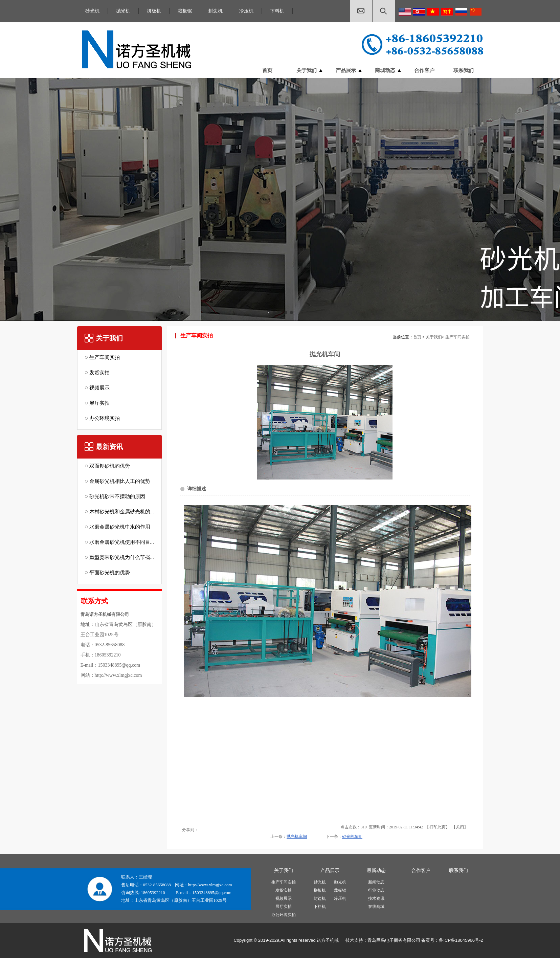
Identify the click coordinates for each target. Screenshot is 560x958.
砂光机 (92, 11)
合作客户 (421, 871)
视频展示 (284, 898)
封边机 (216, 11)
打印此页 (438, 827)
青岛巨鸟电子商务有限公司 (394, 940)
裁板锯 (185, 11)
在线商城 (376, 907)
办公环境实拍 (284, 915)
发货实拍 (284, 890)
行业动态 (376, 890)
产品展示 (330, 871)
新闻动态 (376, 882)
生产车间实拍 (457, 337)
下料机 (277, 11)
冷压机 (246, 11)
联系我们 (458, 871)
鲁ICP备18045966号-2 (461, 940)
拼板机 (154, 11)
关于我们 (434, 337)
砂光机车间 (352, 837)
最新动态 (376, 871)
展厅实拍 (284, 907)
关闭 (460, 827)
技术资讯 (376, 898)
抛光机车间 (297, 837)
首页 (417, 337)
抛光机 (123, 11)
